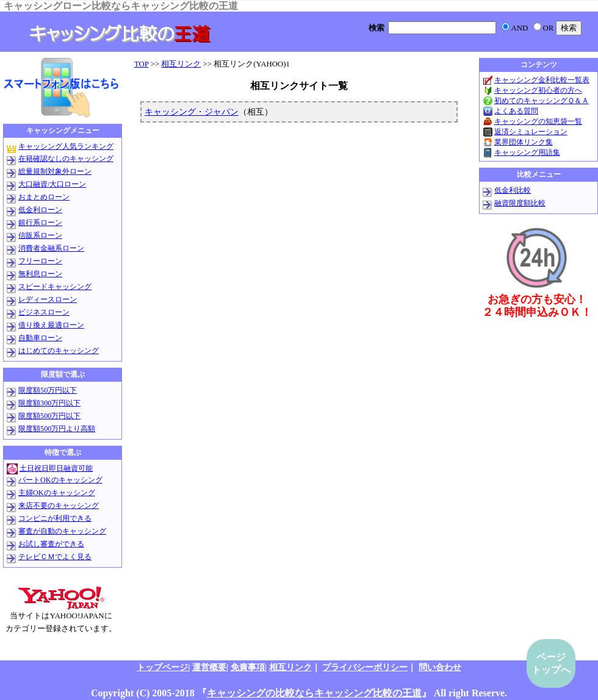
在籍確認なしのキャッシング (66, 159)
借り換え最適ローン (51, 325)
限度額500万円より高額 (57, 429)
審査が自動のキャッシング (62, 531)
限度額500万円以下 (49, 416)
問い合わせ (440, 667)
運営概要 (209, 667)
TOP (141, 64)
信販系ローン (40, 235)
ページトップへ (551, 663)
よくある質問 (516, 111)
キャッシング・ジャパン (192, 112)
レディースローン (48, 299)
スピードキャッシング (55, 287)
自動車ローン (40, 338)
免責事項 (248, 667)
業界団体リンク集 (524, 142)
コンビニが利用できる (55, 518)
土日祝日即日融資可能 (56, 468)
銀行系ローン (40, 223)
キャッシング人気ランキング (66, 146)
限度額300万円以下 (49, 403)
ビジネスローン (44, 312)
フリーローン (40, 261)
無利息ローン (40, 274)
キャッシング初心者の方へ (538, 90)
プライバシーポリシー (365, 667)
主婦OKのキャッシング (57, 493)
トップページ (162, 667)
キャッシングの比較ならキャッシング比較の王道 (314, 693)
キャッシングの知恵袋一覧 (538, 121)
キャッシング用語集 (527, 152)
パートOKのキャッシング (60, 480)
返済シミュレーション (531, 132)
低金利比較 (513, 190)
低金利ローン (40, 210)
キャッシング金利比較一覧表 (542, 80)
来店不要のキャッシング (59, 505)
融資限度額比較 (520, 203)
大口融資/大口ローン (52, 184)
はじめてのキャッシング (59, 351)
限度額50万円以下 (48, 390)
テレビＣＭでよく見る (55, 557)
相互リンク (181, 64)
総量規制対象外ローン (55, 171)
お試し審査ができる (51, 544)
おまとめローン (44, 197)
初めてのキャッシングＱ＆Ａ (542, 101)
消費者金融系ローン (51, 248)
